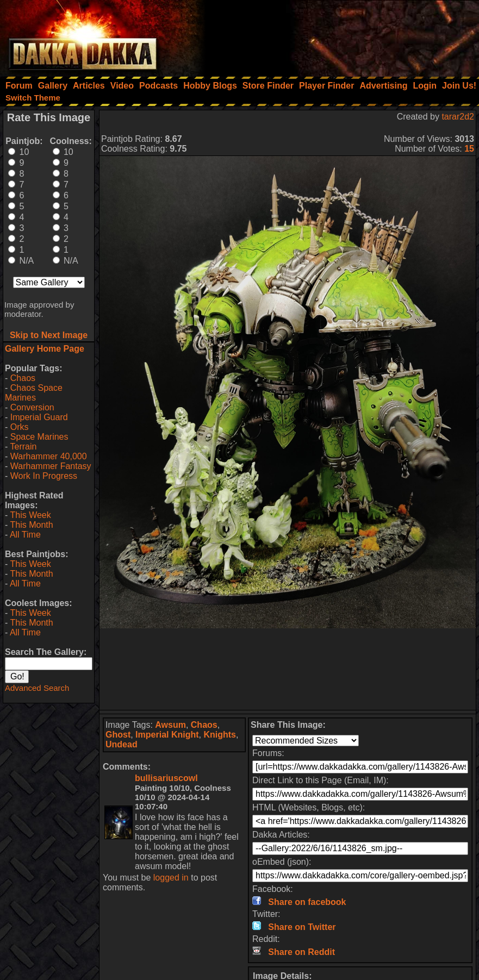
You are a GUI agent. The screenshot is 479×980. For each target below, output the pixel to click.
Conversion (32, 407)
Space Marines (39, 437)
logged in (171, 878)
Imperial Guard (39, 417)
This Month (31, 525)
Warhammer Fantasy (51, 466)
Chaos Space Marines (34, 393)
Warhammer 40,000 (49, 456)
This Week (30, 515)
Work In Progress (44, 476)
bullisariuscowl (166, 778)
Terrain (23, 447)
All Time (25, 535)
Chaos (23, 378)
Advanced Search (37, 688)
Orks (20, 427)
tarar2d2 (458, 117)
